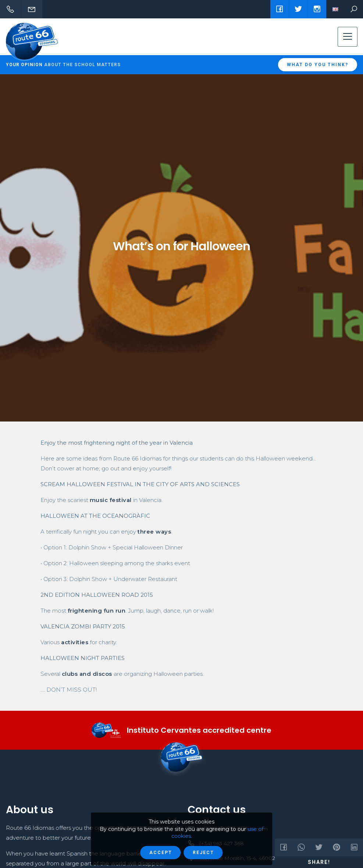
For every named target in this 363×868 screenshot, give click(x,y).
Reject (203, 853)
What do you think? (318, 65)
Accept (161, 853)
